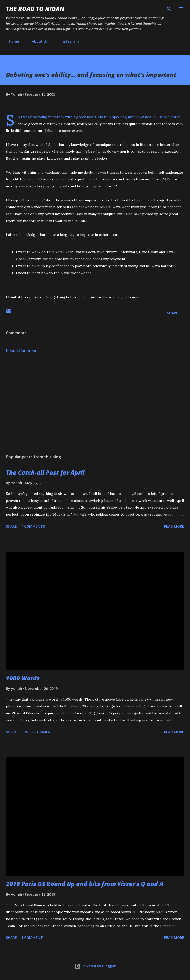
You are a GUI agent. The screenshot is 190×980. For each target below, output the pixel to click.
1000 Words (23, 678)
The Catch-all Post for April (45, 472)
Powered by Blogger (95, 966)
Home (11, 41)
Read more (174, 526)
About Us (37, 41)
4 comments (33, 526)
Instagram (67, 41)
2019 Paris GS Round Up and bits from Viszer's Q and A (85, 884)
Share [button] (173, 313)
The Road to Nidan (35, 9)
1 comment (32, 938)
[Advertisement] (95, 404)
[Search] (169, 9)
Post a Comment (22, 350)
